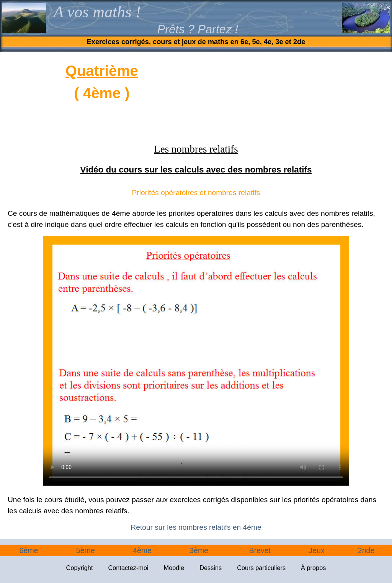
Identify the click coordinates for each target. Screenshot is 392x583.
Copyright (80, 568)
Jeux (316, 550)
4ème (142, 550)
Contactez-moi (128, 568)
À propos (313, 568)
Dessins (211, 568)
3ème (199, 550)
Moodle (174, 568)
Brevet (260, 550)
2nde (366, 550)
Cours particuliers (261, 568)
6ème (29, 550)
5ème (86, 550)
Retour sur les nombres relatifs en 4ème (196, 527)
